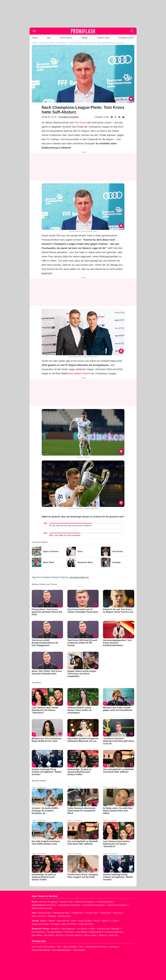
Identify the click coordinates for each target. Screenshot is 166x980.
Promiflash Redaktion (69, 117)
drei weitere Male (79, 373)
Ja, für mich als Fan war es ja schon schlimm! (70, 526)
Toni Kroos (80, 123)
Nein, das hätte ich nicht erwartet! (65, 535)
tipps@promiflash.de (79, 577)
